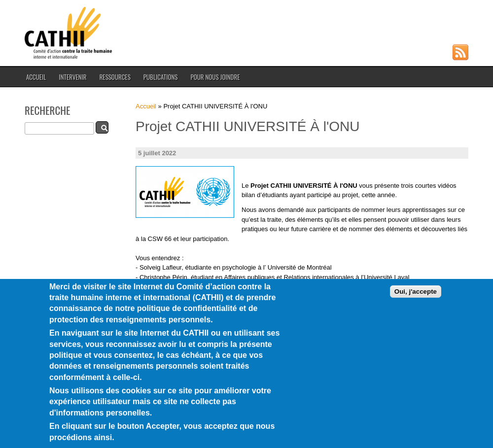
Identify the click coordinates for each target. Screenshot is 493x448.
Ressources (115, 77)
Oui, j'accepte (416, 307)
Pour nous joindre (215, 77)
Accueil (36, 77)
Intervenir (72, 77)
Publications (161, 77)
